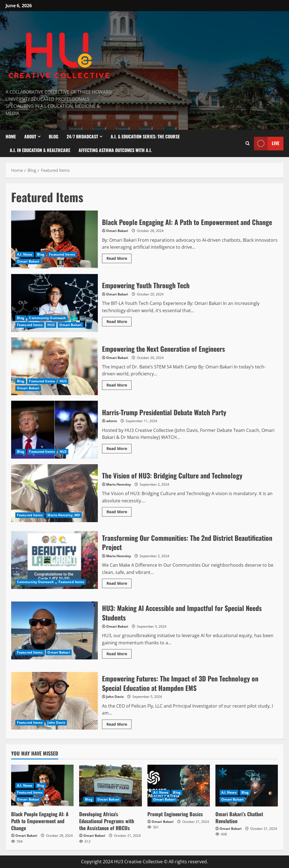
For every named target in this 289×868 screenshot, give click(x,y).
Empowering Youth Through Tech (54, 303)
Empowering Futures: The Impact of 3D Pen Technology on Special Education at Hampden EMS (54, 701)
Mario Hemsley (119, 484)
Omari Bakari (28, 261)
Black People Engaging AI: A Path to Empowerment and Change (54, 239)
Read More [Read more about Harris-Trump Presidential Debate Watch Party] (119, 448)
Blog (54, 136)
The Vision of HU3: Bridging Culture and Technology (54, 493)
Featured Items (62, 254)
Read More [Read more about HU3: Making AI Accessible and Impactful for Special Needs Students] (119, 653)
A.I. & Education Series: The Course (145, 136)
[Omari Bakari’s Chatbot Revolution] (247, 786)
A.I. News (25, 254)
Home (11, 136)
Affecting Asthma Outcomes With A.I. (115, 150)
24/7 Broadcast (82, 136)
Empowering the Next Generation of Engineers (54, 366)
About (30, 136)
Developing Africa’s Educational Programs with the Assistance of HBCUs (107, 821)
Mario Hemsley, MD (64, 515)
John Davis (56, 722)
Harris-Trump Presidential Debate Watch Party (54, 430)
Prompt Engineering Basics (175, 814)
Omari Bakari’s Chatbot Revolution (239, 817)
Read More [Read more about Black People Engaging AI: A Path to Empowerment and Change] (119, 257)
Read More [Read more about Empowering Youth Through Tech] (119, 321)
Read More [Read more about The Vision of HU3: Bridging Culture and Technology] (119, 511)
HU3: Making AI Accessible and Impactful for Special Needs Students (54, 630)
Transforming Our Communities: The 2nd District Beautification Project (54, 560)
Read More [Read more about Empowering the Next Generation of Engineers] (119, 384)
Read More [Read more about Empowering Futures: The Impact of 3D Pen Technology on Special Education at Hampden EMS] (119, 723)
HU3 (51, 325)
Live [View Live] (267, 143)
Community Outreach (47, 318)
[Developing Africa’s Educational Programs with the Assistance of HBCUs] (110, 786)
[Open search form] (248, 143)
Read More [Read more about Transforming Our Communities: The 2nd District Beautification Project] (119, 582)
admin (112, 421)
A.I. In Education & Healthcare (40, 150)
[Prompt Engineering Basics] (179, 786)
